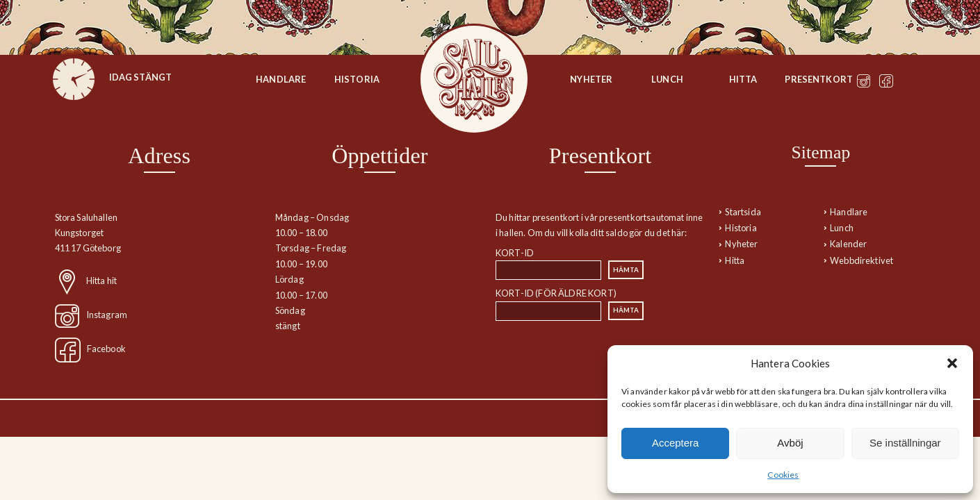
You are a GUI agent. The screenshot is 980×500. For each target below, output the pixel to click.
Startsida (474, 79)
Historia (357, 79)
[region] (160, 251)
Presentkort (819, 79)
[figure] (74, 79)
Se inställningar (905, 443)
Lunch (667, 79)
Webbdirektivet (861, 260)
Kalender (848, 244)
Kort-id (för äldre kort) (556, 293)
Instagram (107, 315)
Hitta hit (101, 281)
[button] (952, 363)
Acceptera (676, 443)
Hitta (743, 79)
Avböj (790, 443)
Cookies (783, 475)
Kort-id (515, 253)
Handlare (281, 79)
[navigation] (820, 204)
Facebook (106, 349)
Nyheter (591, 79)
